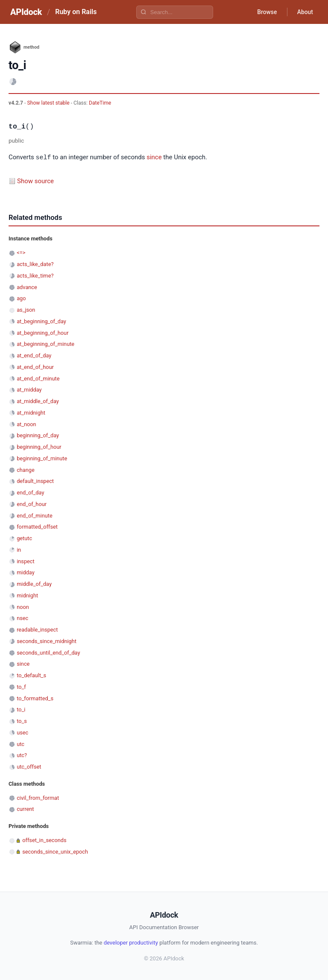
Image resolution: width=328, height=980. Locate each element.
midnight (27, 595)
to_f (21, 686)
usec (22, 732)
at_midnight (31, 412)
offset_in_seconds (44, 840)
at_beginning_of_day (41, 321)
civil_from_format (38, 797)
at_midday (29, 389)
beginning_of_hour (39, 446)
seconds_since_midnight (47, 641)
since (154, 158)
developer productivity (131, 942)
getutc (24, 538)
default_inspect (35, 481)
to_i (21, 709)
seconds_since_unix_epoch (55, 851)
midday (26, 572)
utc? (22, 755)
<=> (21, 252)
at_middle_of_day (38, 401)
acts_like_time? (35, 275)
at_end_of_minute (38, 378)
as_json (26, 309)
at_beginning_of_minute (45, 344)
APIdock (26, 12)
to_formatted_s (35, 698)
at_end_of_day (34, 355)
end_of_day (30, 492)
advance (27, 287)
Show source (35, 181)
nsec (22, 618)
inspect (26, 561)
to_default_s (31, 675)
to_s (22, 721)
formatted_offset (37, 526)
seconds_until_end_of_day (48, 652)
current (25, 809)
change (26, 470)
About (305, 12)
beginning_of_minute (42, 458)
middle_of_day (34, 584)
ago (21, 298)
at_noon (26, 424)
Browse (266, 12)
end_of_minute (35, 515)
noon (23, 607)
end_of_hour (32, 504)
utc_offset (29, 766)
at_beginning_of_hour (42, 332)
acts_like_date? (35, 264)
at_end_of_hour (35, 367)
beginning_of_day (38, 435)
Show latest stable (49, 103)
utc (20, 744)
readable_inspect (37, 629)
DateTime (100, 103)
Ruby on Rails (76, 12)
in (19, 549)
